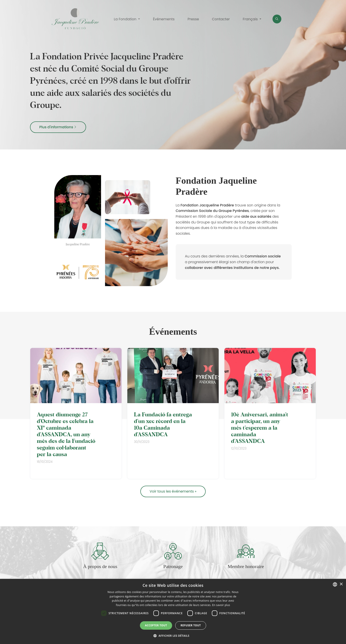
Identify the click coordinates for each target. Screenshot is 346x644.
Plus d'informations (58, 127)
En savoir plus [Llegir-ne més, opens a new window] (221, 605)
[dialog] (173, 611)
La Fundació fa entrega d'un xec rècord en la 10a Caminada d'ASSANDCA (163, 424)
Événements (164, 19)
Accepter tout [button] (156, 625)
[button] (173, 636)
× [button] (341, 584)
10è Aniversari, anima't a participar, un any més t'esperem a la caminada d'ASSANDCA (260, 427)
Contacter (221, 19)
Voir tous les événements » (173, 491)
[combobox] (335, 584)
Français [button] (251, 19)
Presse (193, 19)
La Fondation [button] (126, 19)
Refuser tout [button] (191, 625)
